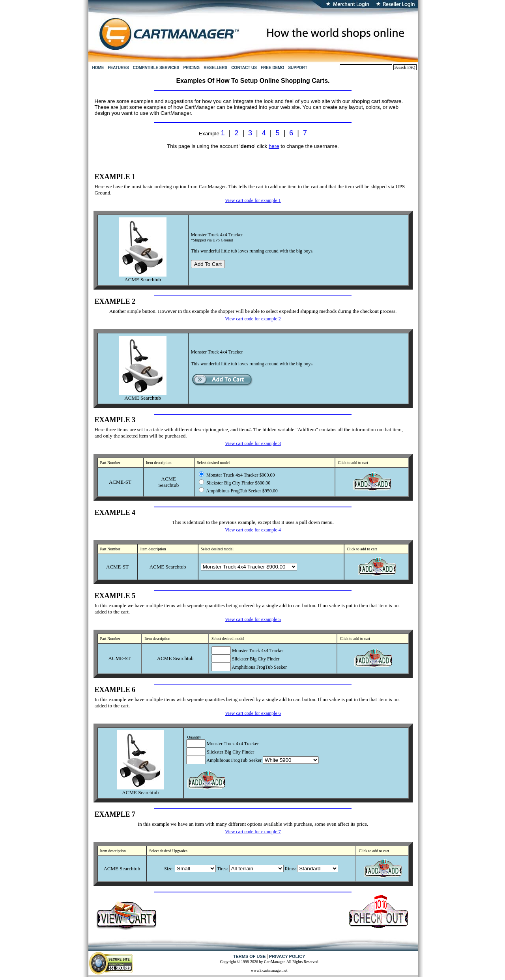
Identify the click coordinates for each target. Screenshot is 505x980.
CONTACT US (244, 68)
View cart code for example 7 (253, 832)
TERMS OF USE (250, 956)
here (274, 146)
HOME (98, 68)
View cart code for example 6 (253, 713)
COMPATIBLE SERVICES (156, 68)
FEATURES (119, 68)
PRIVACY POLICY (287, 956)
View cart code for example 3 (253, 443)
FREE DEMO (272, 68)
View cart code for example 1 (253, 200)
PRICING (191, 68)
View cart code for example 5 (253, 619)
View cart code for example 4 (253, 530)
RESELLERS (215, 68)
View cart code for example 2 (253, 319)
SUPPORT (297, 68)
